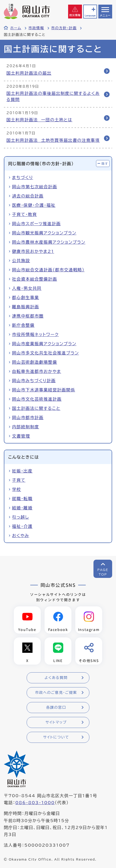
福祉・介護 (22, 526)
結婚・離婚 (22, 508)
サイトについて (56, 737)
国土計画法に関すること (36, 408)
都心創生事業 (26, 298)
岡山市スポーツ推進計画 (36, 224)
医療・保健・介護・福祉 (34, 205)
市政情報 (36, 28)
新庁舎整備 (23, 325)
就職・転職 (22, 499)
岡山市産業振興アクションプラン (44, 344)
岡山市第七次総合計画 (35, 187)
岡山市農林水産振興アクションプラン (49, 242)
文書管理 (21, 436)
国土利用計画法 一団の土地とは (39, 120)
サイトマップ (56, 722)
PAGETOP (103, 572)
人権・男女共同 (27, 288)
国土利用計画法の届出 (29, 73)
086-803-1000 (35, 803)
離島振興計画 (26, 307)
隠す (105, 164)
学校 (17, 489)
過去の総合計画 (28, 196)
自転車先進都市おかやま (37, 371)
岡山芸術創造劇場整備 (35, 362)
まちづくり (23, 177)
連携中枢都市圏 (28, 316)
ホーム (16, 28)
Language (90, 16)
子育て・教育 (24, 214)
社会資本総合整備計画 (35, 279)
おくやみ (21, 536)
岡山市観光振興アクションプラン (44, 233)
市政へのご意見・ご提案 (56, 693)
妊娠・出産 (22, 471)
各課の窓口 (56, 707)
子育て (19, 480)
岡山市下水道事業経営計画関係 (44, 390)
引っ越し (20, 517)
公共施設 (21, 261)
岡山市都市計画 (28, 418)
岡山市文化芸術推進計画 (37, 399)
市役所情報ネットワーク (35, 334)
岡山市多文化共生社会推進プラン (45, 353)
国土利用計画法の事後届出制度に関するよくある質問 (53, 96)
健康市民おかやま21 (33, 251)
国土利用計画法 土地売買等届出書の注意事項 (53, 140)
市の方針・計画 (64, 28)
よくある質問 (56, 678)
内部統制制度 (26, 427)
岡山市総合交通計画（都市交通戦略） (48, 270)
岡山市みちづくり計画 (34, 381)
